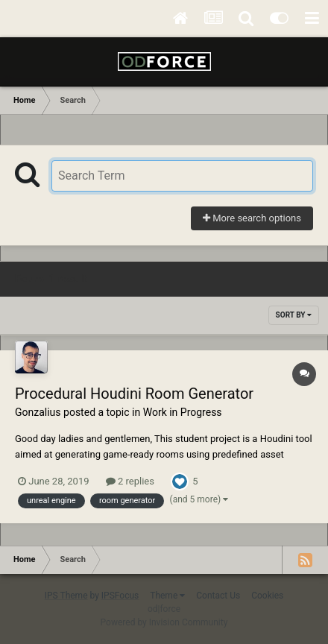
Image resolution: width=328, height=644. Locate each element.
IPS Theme (66, 596)
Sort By (294, 315)
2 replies (130, 481)
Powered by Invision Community (164, 622)
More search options (252, 218)
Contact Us (218, 596)
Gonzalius (38, 412)
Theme (167, 596)
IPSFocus (120, 596)
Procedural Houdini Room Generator (134, 394)
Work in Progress (183, 412)
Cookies (267, 596)
